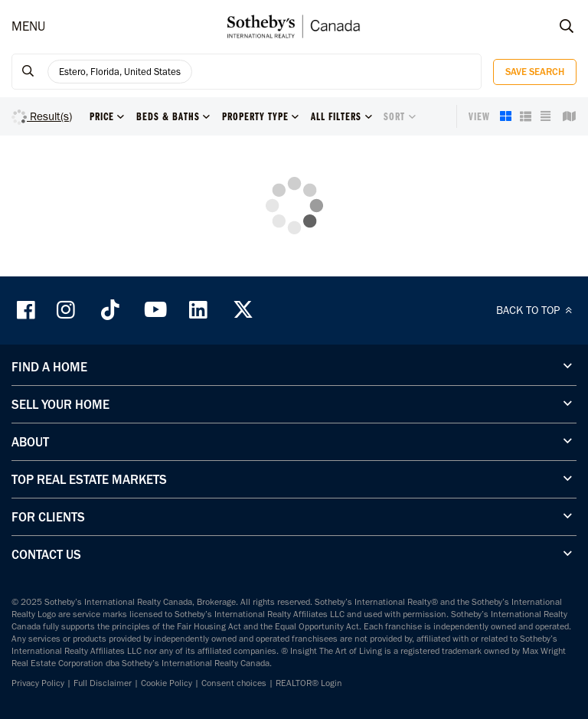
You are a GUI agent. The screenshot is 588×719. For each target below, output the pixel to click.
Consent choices (234, 683)
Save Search (535, 72)
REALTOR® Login (309, 683)
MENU (28, 26)
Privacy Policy (38, 683)
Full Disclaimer (103, 683)
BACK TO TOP (536, 310)
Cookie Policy (167, 683)
